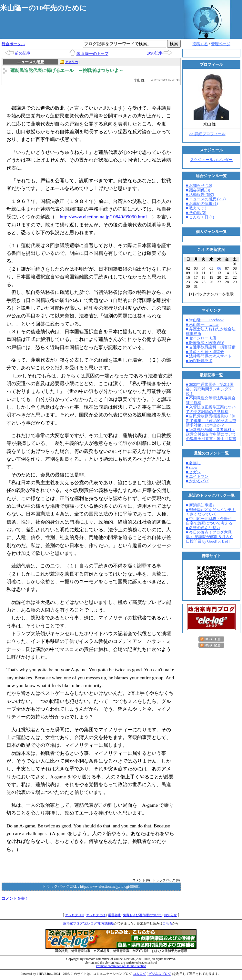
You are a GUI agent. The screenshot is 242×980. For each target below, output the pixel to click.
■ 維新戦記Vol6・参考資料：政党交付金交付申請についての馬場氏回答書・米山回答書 (211, 434)
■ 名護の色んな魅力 (203, 528)
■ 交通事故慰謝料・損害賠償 (211, 347)
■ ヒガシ (193, 472)
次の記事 (155, 53)
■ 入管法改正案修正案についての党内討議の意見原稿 (211, 409)
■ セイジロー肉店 (201, 338)
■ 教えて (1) (196, 208)
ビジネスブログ (160, 974)
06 (219, 268)
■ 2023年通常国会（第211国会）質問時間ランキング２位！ (210, 389)
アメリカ (72, 62)
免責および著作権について (142, 915)
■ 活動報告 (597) (200, 195)
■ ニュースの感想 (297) (206, 199)
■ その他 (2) (196, 213)
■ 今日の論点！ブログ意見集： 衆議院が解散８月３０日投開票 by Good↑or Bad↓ (210, 537)
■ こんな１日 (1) (200, 217)
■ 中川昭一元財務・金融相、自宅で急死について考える (211, 521)
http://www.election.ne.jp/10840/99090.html (103, 217)
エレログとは (96, 915)
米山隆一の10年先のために (43, 8)
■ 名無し (193, 463)
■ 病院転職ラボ (199, 361)
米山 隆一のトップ (92, 54)
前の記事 (23, 53)
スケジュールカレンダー (211, 160)
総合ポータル (13, 44)
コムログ (139, 974)
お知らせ (170, 915)
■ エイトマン (197, 476)
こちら (167, 923)
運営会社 (114, 915)
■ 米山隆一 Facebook (205, 320)
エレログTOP (75, 915)
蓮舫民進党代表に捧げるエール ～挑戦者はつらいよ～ (67, 70)
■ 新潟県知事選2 (200, 505)
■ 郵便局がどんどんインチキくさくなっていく (211, 512)
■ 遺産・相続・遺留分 (205, 352)
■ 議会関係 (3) (198, 190)
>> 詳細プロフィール (207, 134)
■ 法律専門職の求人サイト (209, 356)
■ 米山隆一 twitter (202, 325)
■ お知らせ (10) (199, 185)
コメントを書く (15, 898)
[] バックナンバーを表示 (211, 294)
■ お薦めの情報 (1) (202, 204)
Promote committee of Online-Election (121, 966)
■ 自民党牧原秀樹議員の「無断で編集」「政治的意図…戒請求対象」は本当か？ (211, 421)
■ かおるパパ (197, 481)
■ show (192, 467)
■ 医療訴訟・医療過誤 (205, 343)
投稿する (200, 44)
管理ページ (221, 44)
